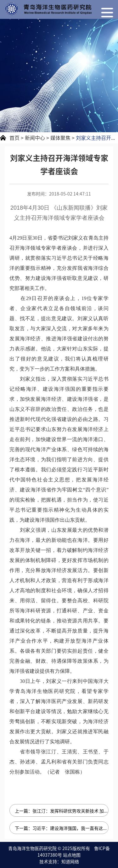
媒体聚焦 (60, 138)
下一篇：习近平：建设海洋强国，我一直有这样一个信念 (62, 828)
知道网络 (70, 861)
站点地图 (72, 855)
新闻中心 (35, 138)
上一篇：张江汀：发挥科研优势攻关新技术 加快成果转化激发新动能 (62, 811)
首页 (14, 138)
